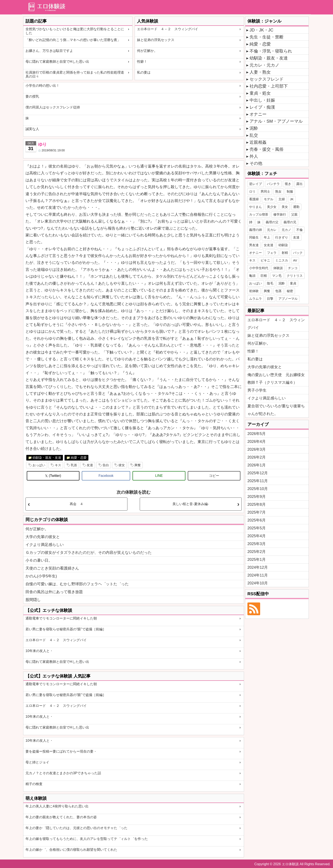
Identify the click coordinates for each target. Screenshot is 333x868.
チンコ (293, 268)
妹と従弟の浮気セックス (156, 40)
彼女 (122, 465)
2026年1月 (257, 465)
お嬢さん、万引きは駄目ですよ (49, 51)
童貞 (293, 283)
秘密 (290, 291)
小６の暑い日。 (39, 560)
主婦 (282, 199)
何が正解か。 (147, 51)
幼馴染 (283, 245)
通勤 (296, 207)
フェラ (272, 253)
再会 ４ (76, 504)
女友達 (269, 245)
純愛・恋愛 (79, 458)
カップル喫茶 (259, 214)
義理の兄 (290, 222)
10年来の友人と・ (39, 651)
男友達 (254, 245)
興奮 (138, 465)
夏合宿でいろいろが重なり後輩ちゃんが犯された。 (276, 410)
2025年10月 (258, 489)
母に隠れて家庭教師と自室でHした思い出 (57, 62)
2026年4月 (257, 442)
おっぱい (39, 465)
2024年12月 (258, 567)
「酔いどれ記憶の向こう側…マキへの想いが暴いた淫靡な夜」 (73, 40)
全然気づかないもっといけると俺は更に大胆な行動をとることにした (75, 31)
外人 (254, 156)
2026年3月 (257, 449)
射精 (285, 253)
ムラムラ (255, 299)
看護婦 (254, 199)
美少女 (272, 207)
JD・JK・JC (261, 30)
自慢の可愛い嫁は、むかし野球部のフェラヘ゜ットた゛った (77, 584)
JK (292, 199)
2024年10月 (258, 583)
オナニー (258, 114)
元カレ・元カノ (264, 65)
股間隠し (33, 600)
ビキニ (265, 260)
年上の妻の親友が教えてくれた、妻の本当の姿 (61, 817)
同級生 (254, 237)
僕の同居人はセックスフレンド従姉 (53, 107)
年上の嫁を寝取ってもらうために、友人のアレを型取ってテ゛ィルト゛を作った (87, 839)
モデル (269, 199)
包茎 (278, 291)
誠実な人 (32, 129)
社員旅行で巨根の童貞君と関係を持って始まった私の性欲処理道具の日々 (75, 74)
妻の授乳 (32, 96)
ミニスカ (282, 260)
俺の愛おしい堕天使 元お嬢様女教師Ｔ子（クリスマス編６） (276, 379)
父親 (294, 214)
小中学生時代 (259, 268)
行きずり (282, 237)
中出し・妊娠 (262, 100)
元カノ (286, 230)
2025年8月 (257, 504)
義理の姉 (255, 230)
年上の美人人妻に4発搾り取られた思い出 (57, 806)
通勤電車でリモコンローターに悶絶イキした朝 (61, 618)
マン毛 (277, 276)
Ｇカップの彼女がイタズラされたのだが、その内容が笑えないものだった (89, 553)
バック (298, 253)
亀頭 (252, 276)
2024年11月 (258, 575)
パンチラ (273, 184)
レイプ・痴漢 (262, 107)
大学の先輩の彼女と (43, 537)
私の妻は (144, 72)
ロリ (252, 191)
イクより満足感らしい (45, 545)
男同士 (265, 191)
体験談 (278, 268)
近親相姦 (258, 142)
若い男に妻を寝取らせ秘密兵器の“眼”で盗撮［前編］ (66, 629)
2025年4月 (257, 536)
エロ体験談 (290, 864)
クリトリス (295, 276)
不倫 (299, 230)
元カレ (272, 230)
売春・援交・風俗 (267, 149)
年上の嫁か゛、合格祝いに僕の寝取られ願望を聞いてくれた (71, 850)
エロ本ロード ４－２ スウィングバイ (168, 29)
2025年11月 (258, 481)
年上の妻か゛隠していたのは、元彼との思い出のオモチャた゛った (76, 828)
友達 (90, 465)
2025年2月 (257, 552)
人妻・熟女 (260, 72)
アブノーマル (288, 299)
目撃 (270, 299)
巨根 (264, 276)
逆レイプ (255, 184)
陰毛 (270, 283)
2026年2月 (257, 457)
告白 (106, 465)
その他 (256, 163)
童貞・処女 (260, 93)
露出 (299, 184)
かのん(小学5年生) (41, 576)
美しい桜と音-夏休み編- (191, 504)
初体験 (254, 291)
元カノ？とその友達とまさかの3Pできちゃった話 (63, 773)
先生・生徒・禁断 (267, 37)
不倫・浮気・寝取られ (271, 51)
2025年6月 (257, 520)
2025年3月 (257, 544)
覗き (288, 184)
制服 (290, 191)
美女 (285, 207)
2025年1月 (257, 560)
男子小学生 (257, 390)
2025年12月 (258, 473)
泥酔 (254, 128)
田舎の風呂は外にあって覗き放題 (54, 592)
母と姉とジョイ (37, 762)
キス (58, 465)
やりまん (255, 207)
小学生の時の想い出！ (42, 86)
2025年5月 (257, 528)
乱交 (254, 135)
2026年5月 (257, 434)
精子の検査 (34, 784)
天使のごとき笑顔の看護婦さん (52, 568)
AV (295, 260)
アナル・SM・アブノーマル (276, 121)
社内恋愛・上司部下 (269, 86)
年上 (267, 237)
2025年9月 (257, 497)
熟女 (278, 191)
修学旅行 (280, 214)
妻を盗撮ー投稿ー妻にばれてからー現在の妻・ (61, 751)
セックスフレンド (267, 79)
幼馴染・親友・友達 (47, 458)
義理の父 (272, 222)
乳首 (74, 465)
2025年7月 (257, 512)
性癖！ (142, 62)
